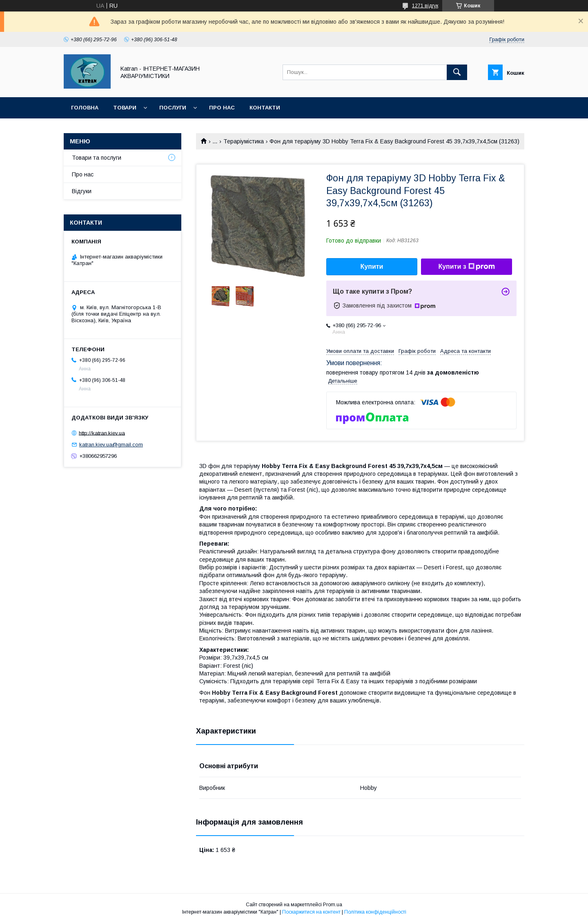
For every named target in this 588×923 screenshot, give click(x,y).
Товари (125, 108)
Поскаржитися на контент (311, 912)
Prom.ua (333, 905)
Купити (372, 266)
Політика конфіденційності (375, 912)
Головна (85, 108)
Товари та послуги (97, 158)
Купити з (466, 267)
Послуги (173, 108)
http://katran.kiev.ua (102, 433)
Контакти (265, 108)
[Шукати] (457, 72)
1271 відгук (425, 6)
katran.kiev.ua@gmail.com (111, 445)
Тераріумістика (244, 141)
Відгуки (82, 191)
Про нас (222, 108)
